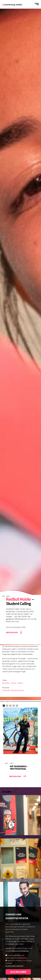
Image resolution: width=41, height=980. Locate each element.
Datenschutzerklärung (20, 955)
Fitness (14, 683)
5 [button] (17, 706)
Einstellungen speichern (14, 970)
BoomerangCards (17, 690)
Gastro (20, 683)
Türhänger (6, 690)
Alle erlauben (18, 976)
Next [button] (11, 746)
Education (6, 683)
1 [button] (4, 706)
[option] (20, 746)
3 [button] (10, 706)
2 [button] (7, 706)
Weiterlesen (12, 632)
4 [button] (14, 706)
